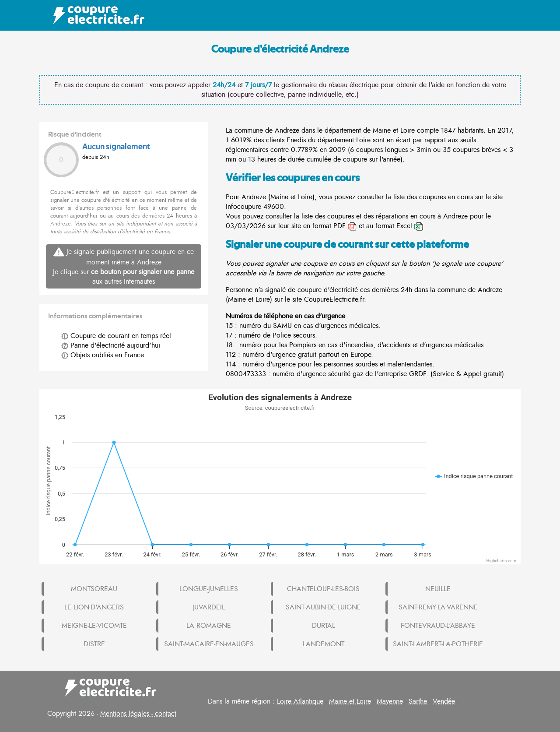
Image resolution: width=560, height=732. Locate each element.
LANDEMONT (324, 644)
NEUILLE (438, 589)
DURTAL (324, 626)
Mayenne (390, 701)
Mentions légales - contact (138, 714)
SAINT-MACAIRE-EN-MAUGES (209, 644)
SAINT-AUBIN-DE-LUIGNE (323, 607)
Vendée (444, 701)
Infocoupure (243, 207)
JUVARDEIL (209, 607)
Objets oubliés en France (103, 355)
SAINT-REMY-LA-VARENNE (438, 607)
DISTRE (94, 644)
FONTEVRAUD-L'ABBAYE (438, 626)
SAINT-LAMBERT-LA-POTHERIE (438, 644)
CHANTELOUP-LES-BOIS (323, 589)
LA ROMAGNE (209, 626)
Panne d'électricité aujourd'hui (111, 345)
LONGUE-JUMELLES (209, 589)
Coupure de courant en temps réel (116, 336)
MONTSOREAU (94, 589)
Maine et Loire (350, 701)
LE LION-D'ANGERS (94, 607)
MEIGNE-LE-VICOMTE (94, 626)
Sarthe (418, 701)
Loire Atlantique (300, 701)
